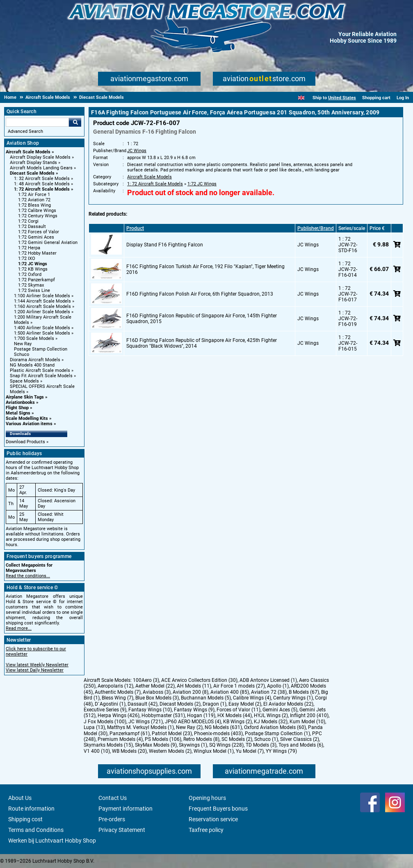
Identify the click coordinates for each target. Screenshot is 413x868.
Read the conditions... (28, 576)
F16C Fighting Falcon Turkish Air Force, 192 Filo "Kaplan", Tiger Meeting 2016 (205, 269)
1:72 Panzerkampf (37, 280)
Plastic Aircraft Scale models (40, 370)
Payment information (125, 809)
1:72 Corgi (28, 221)
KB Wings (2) (237, 722)
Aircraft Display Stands (33, 163)
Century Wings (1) (293, 698)
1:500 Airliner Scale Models (42, 333)
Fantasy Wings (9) (194, 710)
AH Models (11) (194, 686)
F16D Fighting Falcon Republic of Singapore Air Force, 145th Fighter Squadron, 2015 (202, 319)
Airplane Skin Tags (25, 397)
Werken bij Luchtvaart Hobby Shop (52, 841)
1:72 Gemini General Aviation (48, 243)
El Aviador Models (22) (288, 704)
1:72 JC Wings (33, 264)
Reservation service (213, 819)
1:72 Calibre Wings (37, 211)
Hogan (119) (201, 715)
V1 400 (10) (97, 751)
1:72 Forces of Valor (39, 232)
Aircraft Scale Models (28, 152)
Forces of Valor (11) (238, 710)
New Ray (23, 344)
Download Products (25, 442)
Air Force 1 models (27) (239, 686)
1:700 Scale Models (34, 338)
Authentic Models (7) (118, 692)
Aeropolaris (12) (115, 686)
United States (342, 98)
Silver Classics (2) (300, 739)
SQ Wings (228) (226, 745)
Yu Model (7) (250, 751)
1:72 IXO (27, 259)
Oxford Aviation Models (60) (275, 727)
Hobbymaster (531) (163, 715)
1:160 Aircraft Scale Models (42, 306)
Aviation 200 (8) (191, 692)
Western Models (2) (170, 751)
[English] (301, 98)
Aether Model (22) (155, 686)
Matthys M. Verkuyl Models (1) (140, 727)
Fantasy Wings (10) (150, 710)
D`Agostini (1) (110, 704)
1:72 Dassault (32, 227)
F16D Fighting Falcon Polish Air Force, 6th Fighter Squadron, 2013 (200, 294)
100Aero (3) (146, 680)
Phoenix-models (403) (218, 734)
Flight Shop (17, 408)
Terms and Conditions (36, 830)
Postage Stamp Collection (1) (277, 734)
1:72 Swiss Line (34, 290)
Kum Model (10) (307, 722)
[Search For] (37, 122)
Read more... (19, 628)
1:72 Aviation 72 (34, 200)
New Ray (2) (189, 727)
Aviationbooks (20, 402)
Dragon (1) (214, 704)
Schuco (22, 354)
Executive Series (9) (105, 710)
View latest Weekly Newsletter (37, 665)
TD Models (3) (261, 745)
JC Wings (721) (146, 722)
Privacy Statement (122, 830)
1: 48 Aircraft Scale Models (42, 184)
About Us (20, 798)
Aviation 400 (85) (230, 692)
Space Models (24, 381)
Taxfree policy (206, 830)
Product (135, 228)
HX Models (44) (235, 715)
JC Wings (137, 151)
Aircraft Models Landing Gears (41, 168)
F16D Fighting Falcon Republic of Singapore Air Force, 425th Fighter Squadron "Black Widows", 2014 (202, 343)
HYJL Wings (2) (271, 715)
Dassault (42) (143, 704)
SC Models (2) (237, 739)
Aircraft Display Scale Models (40, 157)
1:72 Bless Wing (34, 205)
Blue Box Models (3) (157, 698)
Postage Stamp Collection (41, 349)
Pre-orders (112, 819)
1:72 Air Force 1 (34, 195)
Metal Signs (18, 413)
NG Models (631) (223, 727)
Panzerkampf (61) (130, 734)
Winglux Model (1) (214, 751)
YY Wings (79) (281, 751)
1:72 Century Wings (38, 216)
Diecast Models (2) (180, 704)
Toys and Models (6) (301, 745)
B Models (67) (304, 692)
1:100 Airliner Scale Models (42, 296)
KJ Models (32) (271, 722)
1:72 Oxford (30, 275)
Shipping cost (25, 819)
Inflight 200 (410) (309, 715)
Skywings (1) (193, 745)
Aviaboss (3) (157, 692)
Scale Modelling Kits (27, 418)
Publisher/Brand (316, 228)
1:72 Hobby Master (37, 253)
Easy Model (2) (245, 704)
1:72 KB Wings (33, 269)
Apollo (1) (278, 686)
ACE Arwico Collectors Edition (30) (199, 680)
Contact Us (113, 798)
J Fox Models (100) (105, 722)
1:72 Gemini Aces (36, 237)
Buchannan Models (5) (206, 698)
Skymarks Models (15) (108, 745)
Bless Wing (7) (118, 698)
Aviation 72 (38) (269, 692)
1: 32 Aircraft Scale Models (42, 179)
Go (75, 122)
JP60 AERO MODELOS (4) (193, 722)
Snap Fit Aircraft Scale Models (41, 376)
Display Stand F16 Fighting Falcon (165, 245)
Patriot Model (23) (172, 734)
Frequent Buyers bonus (218, 809)
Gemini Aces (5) (280, 710)
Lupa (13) (94, 727)
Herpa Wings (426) (119, 715)
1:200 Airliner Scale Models (42, 312)
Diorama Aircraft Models (35, 360)
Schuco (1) (266, 739)
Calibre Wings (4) (252, 698)
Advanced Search (25, 131)
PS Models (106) (163, 739)
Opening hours (207, 798)
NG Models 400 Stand (32, 365)
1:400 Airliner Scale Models (42, 328)
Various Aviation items (29, 424)
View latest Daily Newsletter (35, 670)
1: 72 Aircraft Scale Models (42, 189)
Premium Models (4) (120, 739)
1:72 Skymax (31, 285)
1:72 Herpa (29, 248)
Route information (31, 809)
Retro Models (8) (201, 739)
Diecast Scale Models (32, 173)
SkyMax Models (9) (156, 745)
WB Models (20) (129, 751)
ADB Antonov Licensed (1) (268, 680)
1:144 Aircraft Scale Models (42, 301)
